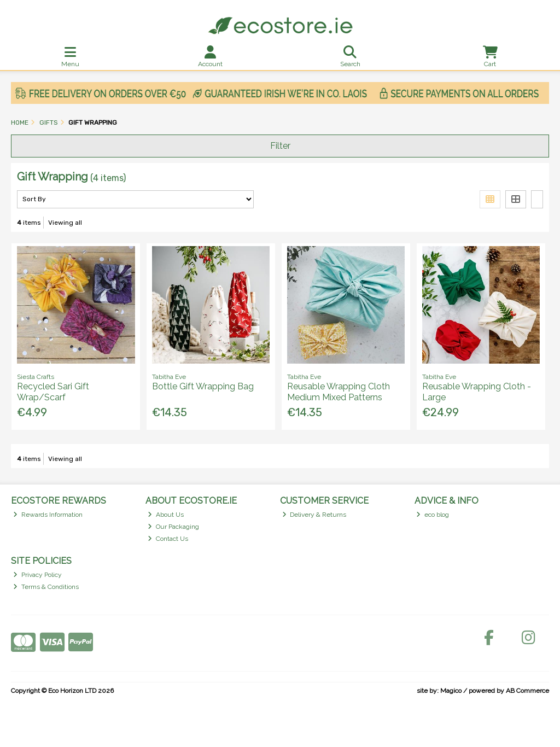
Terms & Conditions (46, 587)
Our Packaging (173, 527)
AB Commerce (527, 691)
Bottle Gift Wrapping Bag (203, 386)
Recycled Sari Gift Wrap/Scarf (53, 392)
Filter (280, 146)
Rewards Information (48, 515)
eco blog (433, 515)
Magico (451, 691)
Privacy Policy (37, 575)
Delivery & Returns (314, 515)
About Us (166, 515)
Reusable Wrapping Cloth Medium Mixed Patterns (339, 392)
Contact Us (168, 539)
